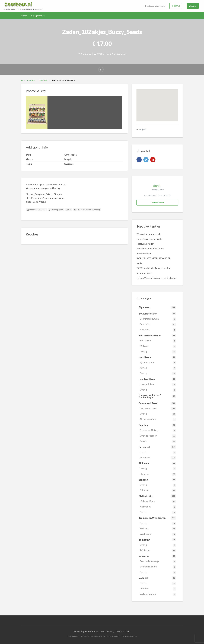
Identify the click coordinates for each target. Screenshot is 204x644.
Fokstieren (158, 341)
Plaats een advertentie (154, 6)
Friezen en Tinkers (158, 430)
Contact (120, 631)
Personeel (158, 458)
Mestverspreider (145, 244)
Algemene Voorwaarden (93, 631)
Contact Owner (157, 203)
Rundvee (158, 589)
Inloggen (193, 6)
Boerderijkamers (158, 567)
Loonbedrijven (158, 384)
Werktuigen (158, 534)
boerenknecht (144, 253)
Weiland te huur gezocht (149, 234)
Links (128, 631)
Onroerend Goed (158, 409)
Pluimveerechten (158, 420)
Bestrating (158, 324)
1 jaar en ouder (158, 363)
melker (140, 263)
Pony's (158, 441)
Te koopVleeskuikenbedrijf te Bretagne (156, 278)
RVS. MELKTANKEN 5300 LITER (154, 258)
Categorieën (37, 16)
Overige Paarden (158, 436)
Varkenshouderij (158, 594)
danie (157, 186)
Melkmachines (158, 501)
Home (24, 16)
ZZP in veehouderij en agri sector (153, 268)
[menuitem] (154, 6)
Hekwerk (158, 330)
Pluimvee (158, 474)
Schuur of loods (144, 273)
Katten (158, 368)
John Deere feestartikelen (150, 239)
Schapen (158, 490)
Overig (158, 352)
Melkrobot (158, 507)
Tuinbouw (86, 54)
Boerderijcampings (158, 562)
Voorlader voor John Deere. (151, 249)
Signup (176, 6)
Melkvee (158, 346)
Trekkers (158, 529)
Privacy (110, 631)
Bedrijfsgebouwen (158, 319)
